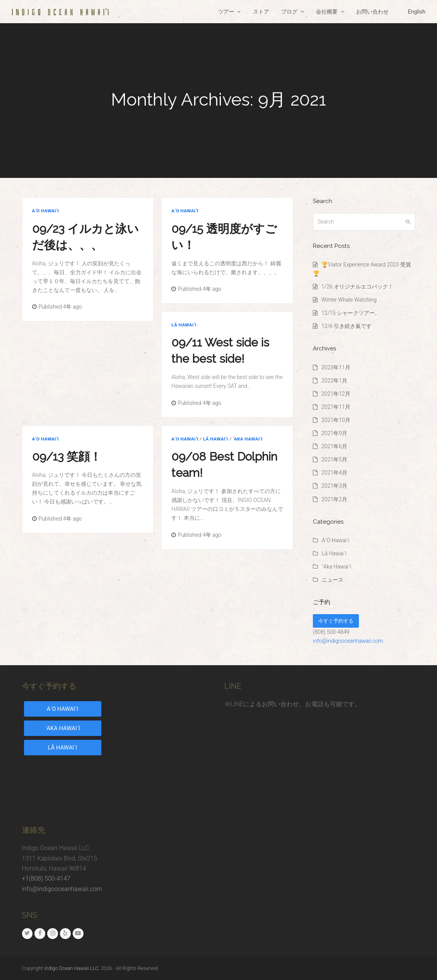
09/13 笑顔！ (67, 457)
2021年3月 (334, 486)
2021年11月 (336, 407)
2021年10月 (336, 420)
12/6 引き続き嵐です (347, 326)
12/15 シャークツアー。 (351, 313)
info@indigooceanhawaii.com (348, 641)
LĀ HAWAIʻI (63, 748)
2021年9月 (334, 433)
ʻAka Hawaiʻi (248, 439)
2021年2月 (334, 499)
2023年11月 (336, 367)
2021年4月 (334, 473)
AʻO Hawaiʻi (45, 211)
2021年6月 (334, 446)
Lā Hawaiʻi (184, 325)
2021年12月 (336, 394)
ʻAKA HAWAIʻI (62, 728)
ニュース (333, 580)
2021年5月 (334, 459)
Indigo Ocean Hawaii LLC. (72, 968)
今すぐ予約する (336, 621)
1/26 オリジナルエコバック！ (357, 287)
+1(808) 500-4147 (46, 878)
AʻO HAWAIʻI (63, 709)
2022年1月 (334, 381)
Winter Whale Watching (349, 300)
